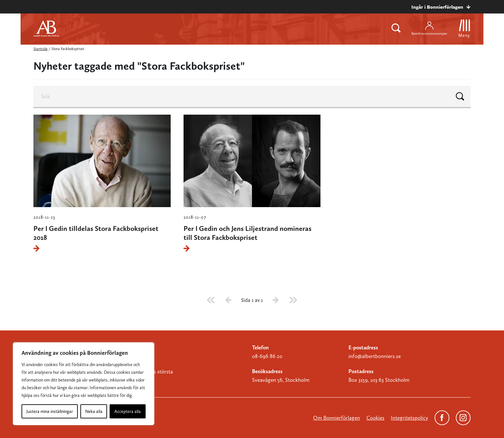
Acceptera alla (128, 411)
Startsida (40, 49)
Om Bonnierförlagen (337, 418)
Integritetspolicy (410, 418)
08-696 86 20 (267, 356)
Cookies (375, 418)
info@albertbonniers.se (375, 356)
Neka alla (94, 411)
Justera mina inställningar (50, 411)
